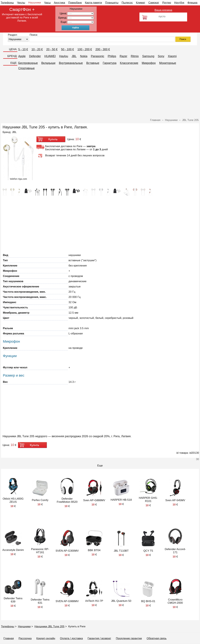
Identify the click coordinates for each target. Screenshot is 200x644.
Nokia (84, 56)
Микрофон (149, 63)
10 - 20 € (37, 49)
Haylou (64, 56)
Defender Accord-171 (175, 551)
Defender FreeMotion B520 (67, 500)
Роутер (167, 3)
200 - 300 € (103, 49)
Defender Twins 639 (13, 600)
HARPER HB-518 (121, 500)
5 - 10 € (23, 49)
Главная (9, 638)
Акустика (59, 3)
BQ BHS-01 (148, 601)
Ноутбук (179, 3)
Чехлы (21, 3)
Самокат (154, 3)
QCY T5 (148, 551)
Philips (112, 56)
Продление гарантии (129, 638)
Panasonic (97, 56)
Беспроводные (28, 63)
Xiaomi (172, 56)
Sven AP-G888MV (94, 500)
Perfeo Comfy (40, 500)
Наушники (35, 3)
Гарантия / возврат (99, 638)
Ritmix (135, 56)
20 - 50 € (52, 49)
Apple (22, 56)
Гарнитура (110, 63)
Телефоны (7, 3)
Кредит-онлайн (46, 638)
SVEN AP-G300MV (67, 551)
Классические (129, 63)
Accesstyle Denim (13, 550)
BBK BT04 (94, 550)
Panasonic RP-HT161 (40, 551)
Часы (47, 3)
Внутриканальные (71, 63)
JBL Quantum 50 (121, 601)
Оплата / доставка (71, 638)
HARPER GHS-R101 (148, 500)
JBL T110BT (121, 551)
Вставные (93, 63)
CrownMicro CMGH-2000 (175, 601)
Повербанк (75, 3)
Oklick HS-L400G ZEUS (13, 500)
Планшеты (112, 3)
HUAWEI (50, 56)
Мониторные (168, 63)
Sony (161, 56)
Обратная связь (157, 638)
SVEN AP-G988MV (67, 601)
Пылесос (127, 3)
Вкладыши (48, 63)
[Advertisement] (100, 95)
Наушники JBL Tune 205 (50, 626)
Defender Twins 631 (40, 601)
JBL (74, 56)
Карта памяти (93, 3)
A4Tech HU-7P (94, 601)
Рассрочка (25, 638)
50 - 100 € (67, 49)
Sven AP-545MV (175, 500)
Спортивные (26, 68)
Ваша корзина (163, 10)
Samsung (148, 56)
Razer (124, 56)
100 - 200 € (85, 49)
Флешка (192, 3)
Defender (35, 56)
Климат (141, 3)
